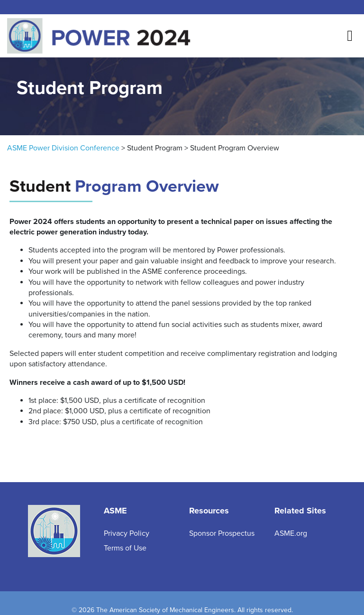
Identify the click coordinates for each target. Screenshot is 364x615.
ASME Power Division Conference (63, 148)
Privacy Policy (127, 533)
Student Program (155, 148)
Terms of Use (125, 548)
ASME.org (291, 533)
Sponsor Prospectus (222, 533)
